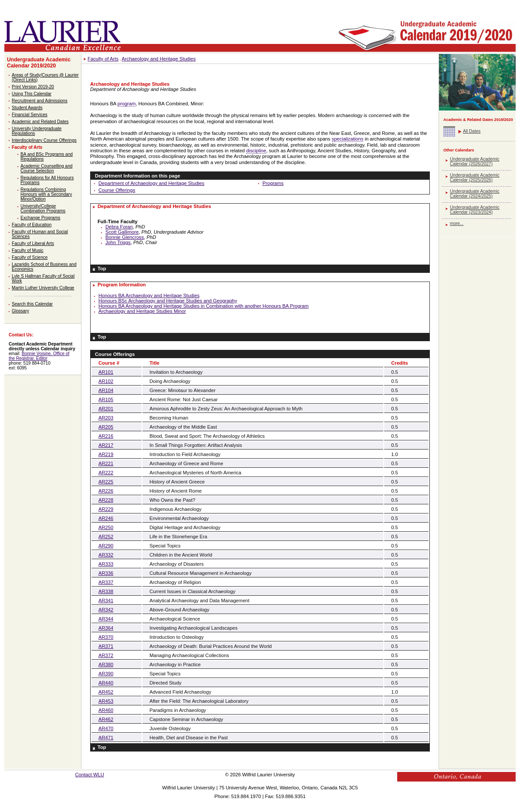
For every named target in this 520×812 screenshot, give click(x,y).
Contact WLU (89, 775)
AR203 (106, 418)
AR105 (106, 399)
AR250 (106, 527)
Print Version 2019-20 (33, 87)
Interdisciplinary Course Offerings (44, 140)
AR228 (106, 500)
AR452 (106, 692)
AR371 (106, 646)
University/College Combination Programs (43, 208)
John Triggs (118, 242)
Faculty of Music (28, 250)
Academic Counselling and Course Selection (46, 168)
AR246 (106, 518)
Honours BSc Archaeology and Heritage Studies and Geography (168, 301)
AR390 (106, 674)
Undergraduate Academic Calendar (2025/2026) (475, 178)
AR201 (106, 409)
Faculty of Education (32, 225)
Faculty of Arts (27, 147)
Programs (273, 183)
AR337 (106, 582)
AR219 (106, 454)
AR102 (106, 381)
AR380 (106, 664)
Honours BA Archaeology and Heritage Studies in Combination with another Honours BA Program (204, 306)
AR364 (106, 628)
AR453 (106, 701)
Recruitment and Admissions (40, 101)
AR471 (106, 738)
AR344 (106, 619)
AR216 (106, 436)
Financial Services (30, 115)
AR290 (106, 546)
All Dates (472, 131)
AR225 (106, 482)
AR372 (106, 655)
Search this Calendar (32, 304)
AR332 (106, 555)
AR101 (106, 372)
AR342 (106, 610)
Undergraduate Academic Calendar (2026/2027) (475, 161)
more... (457, 223)
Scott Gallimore (122, 232)
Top (102, 268)
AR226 (106, 491)
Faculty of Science (30, 257)
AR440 (106, 683)
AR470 (106, 728)
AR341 (106, 601)
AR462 (106, 719)
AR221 (106, 463)
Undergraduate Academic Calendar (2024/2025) (475, 194)
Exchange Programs (40, 218)
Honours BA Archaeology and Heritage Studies (149, 295)
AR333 (106, 564)
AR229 (106, 509)
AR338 (106, 591)
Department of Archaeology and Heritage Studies (151, 183)
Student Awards (27, 108)
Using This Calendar (32, 94)
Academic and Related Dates (40, 122)
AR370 (106, 637)
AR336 (106, 573)
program (127, 104)
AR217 (106, 445)
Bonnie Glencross (125, 237)
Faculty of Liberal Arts (33, 243)
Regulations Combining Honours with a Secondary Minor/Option (46, 194)
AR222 (106, 473)
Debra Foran (119, 227)
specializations (348, 139)
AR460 (106, 710)
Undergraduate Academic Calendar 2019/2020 (39, 63)
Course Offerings (117, 190)
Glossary (20, 311)
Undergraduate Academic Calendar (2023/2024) (475, 210)
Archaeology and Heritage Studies (159, 59)
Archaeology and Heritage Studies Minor (142, 311)
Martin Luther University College (43, 288)
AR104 (106, 390)
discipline (256, 151)
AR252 (106, 537)
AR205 (106, 427)
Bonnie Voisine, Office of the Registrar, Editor (39, 356)
